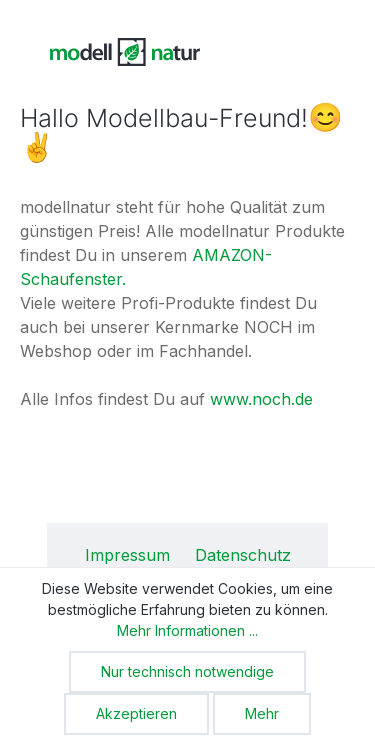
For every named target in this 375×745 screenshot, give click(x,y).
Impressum (130, 555)
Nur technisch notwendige (187, 671)
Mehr (262, 713)
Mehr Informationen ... (187, 630)
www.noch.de (261, 399)
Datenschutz (243, 555)
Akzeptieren (136, 713)
